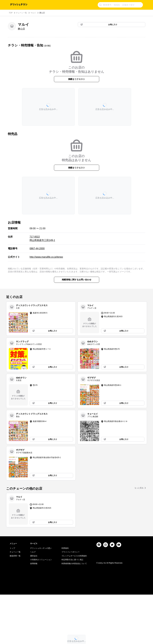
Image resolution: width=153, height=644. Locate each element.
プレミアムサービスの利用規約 (74, 605)
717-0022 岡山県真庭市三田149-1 (42, 238)
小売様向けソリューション (41, 609)
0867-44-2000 (37, 248)
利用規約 (65, 598)
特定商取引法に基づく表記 (72, 609)
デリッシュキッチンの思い (41, 598)
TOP (11, 13)
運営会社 (34, 605)
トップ (12, 598)
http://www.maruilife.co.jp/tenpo (46, 257)
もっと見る (139, 488)
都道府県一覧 (15, 605)
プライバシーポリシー (71, 601)
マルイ (33, 13)
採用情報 (34, 613)
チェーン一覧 (21, 13)
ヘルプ (33, 601)
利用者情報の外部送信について (74, 613)
